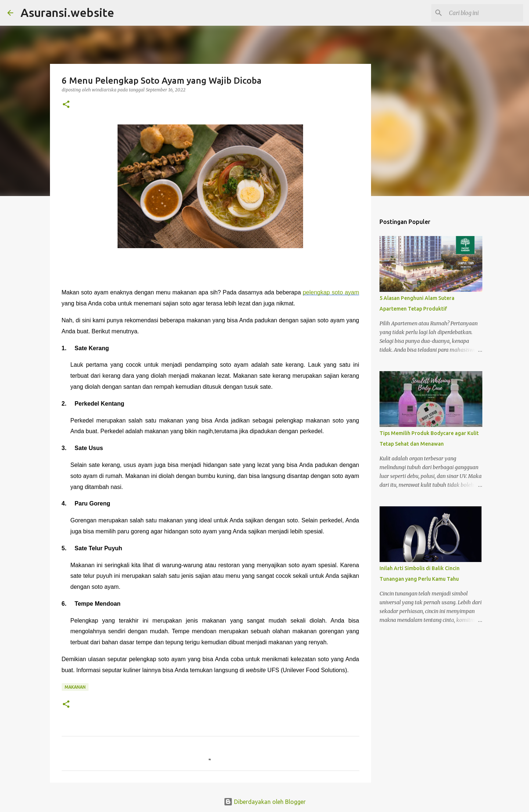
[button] (66, 105)
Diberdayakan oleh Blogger (265, 802)
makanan (75, 687)
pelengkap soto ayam (331, 292)
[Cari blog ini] (485, 13)
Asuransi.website (67, 12)
